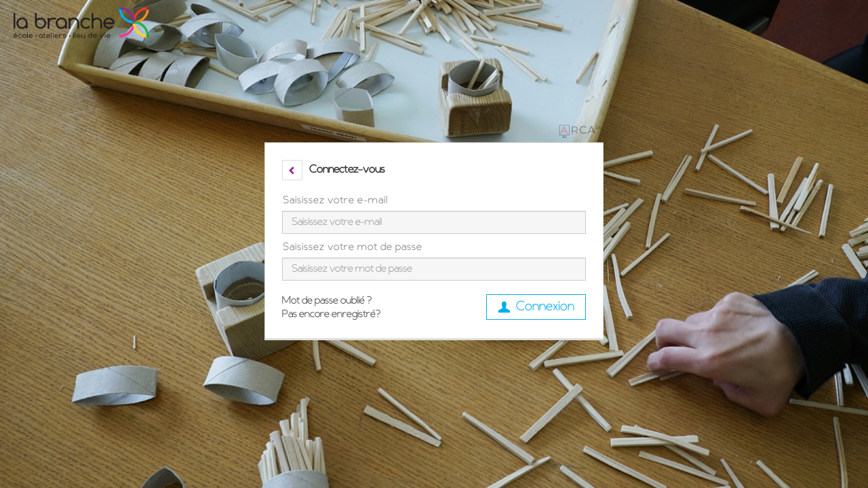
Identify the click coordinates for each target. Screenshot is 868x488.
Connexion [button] (536, 307)
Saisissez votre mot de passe (352, 247)
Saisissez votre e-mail (335, 201)
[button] (292, 170)
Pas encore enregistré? (331, 314)
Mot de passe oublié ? (327, 301)
